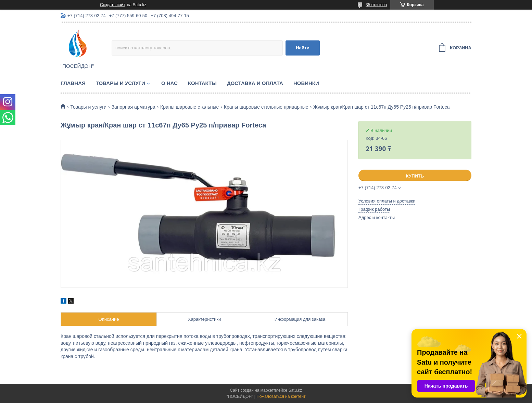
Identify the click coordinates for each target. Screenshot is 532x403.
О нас (169, 83)
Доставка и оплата (255, 83)
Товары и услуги (121, 83)
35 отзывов (376, 5)
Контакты (202, 83)
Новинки (306, 83)
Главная (73, 83)
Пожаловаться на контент (281, 396)
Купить (415, 176)
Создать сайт (113, 5)
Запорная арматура (134, 107)
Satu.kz (295, 390)
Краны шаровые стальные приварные (266, 107)
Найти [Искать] (303, 48)
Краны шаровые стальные (189, 107)
